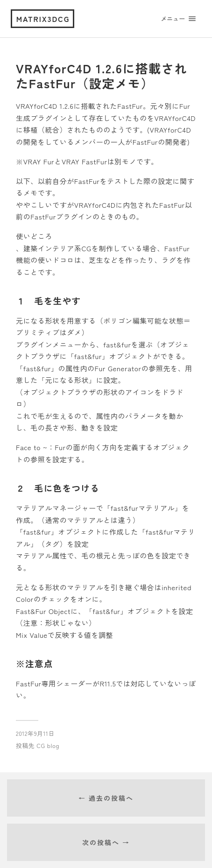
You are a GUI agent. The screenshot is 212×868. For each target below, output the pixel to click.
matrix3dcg (43, 19)
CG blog (48, 745)
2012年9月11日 (35, 733)
